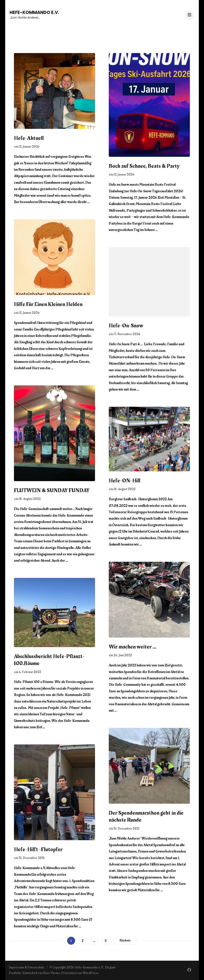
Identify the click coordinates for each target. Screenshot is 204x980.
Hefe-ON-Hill (125, 481)
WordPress (90, 973)
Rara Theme (52, 973)
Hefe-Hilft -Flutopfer (38, 850)
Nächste (125, 941)
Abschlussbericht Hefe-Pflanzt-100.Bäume (49, 660)
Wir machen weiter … (132, 647)
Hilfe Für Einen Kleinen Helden (48, 304)
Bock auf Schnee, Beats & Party (144, 166)
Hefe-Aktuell (29, 138)
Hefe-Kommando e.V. (34, 12)
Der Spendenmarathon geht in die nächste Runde (146, 817)
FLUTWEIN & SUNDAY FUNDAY (52, 490)
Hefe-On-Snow (126, 326)
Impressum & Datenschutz (27, 967)
